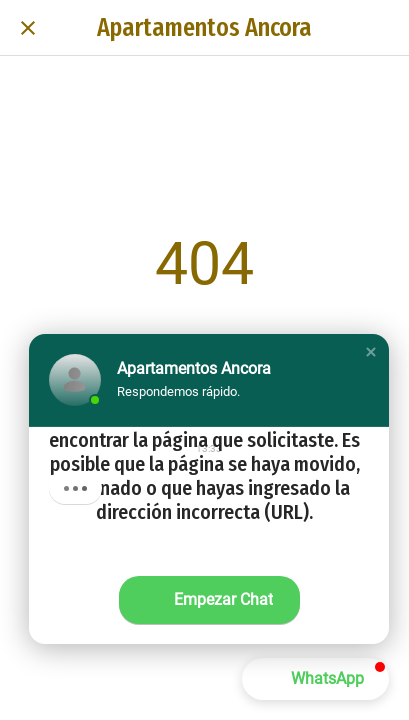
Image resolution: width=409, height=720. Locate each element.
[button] (371, 352)
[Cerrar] (28, 28)
